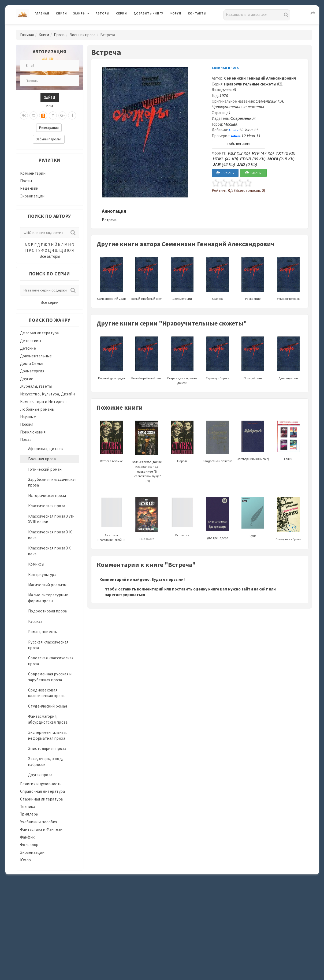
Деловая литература (40, 333)
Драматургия (32, 371)
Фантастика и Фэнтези (41, 829)
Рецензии (29, 188)
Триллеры (29, 814)
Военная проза (82, 35)
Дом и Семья (32, 363)
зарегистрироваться (125, 595)
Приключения (33, 432)
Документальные (36, 356)
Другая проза (40, 775)
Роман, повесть (43, 632)
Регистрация (49, 128)
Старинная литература (42, 799)
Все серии (49, 302)
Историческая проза (47, 495)
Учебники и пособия (39, 822)
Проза (59, 35)
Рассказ (35, 621)
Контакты (197, 13)
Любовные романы (37, 409)
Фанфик (27, 837)
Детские (28, 348)
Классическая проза (47, 506)
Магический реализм (47, 585)
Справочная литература (43, 791)
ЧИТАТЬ (253, 173)
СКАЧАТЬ (225, 173)
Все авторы (50, 256)
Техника (28, 807)
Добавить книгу (148, 13)
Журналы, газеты (36, 386)
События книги (239, 144)
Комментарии (33, 173)
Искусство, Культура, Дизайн (48, 394)
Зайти (50, 97)
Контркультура (42, 575)
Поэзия (27, 424)
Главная (42, 13)
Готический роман (45, 469)
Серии (122, 13)
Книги (61, 13)
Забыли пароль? (49, 139)
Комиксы (36, 564)
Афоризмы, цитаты (46, 449)
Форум (176, 13)
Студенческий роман (48, 706)
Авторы (103, 13)
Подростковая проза (48, 611)
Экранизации (32, 196)
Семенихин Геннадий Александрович (260, 78)
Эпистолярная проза (47, 748)
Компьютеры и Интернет (44, 401)
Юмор (26, 860)
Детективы (31, 341)
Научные (28, 417)
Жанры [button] (80, 13)
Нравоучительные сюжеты (250, 84)
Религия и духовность (41, 784)
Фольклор (29, 845)
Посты (26, 181)
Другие (27, 379)
